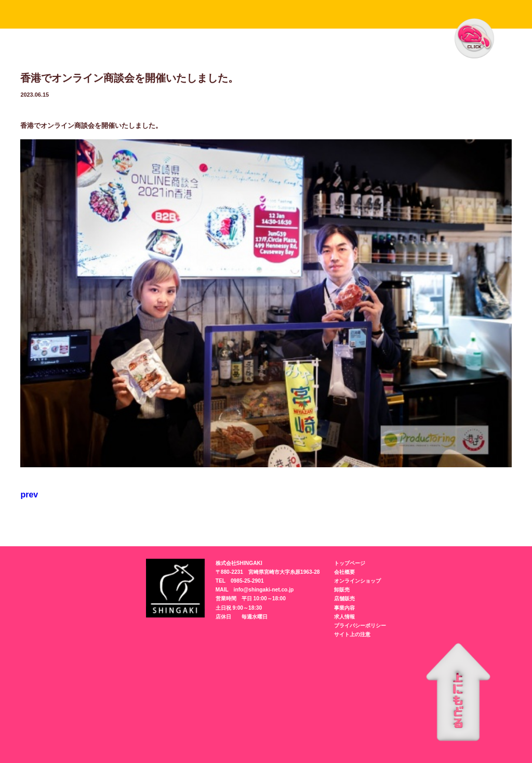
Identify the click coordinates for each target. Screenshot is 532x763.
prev (29, 495)
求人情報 (344, 617)
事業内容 (344, 608)
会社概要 (344, 572)
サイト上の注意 (352, 634)
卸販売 (342, 590)
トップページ (350, 563)
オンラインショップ (357, 581)
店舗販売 (344, 598)
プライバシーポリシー (360, 626)
